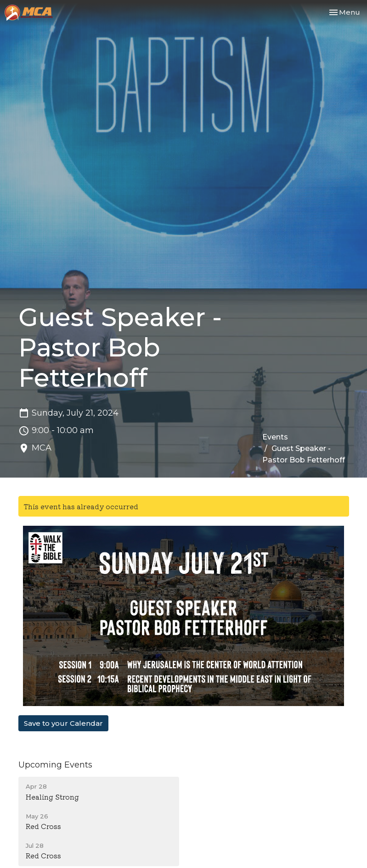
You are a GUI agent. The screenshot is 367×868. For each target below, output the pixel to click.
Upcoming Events (55, 765)
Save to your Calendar (63, 723)
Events (275, 437)
